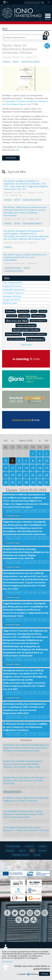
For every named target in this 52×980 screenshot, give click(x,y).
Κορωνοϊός (12, 316)
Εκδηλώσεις (36, 339)
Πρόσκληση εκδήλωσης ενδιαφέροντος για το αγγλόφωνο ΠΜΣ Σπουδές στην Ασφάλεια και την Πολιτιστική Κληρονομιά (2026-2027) (24, 709)
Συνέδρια (25, 316)
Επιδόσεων (34, 974)
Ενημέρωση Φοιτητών (12, 286)
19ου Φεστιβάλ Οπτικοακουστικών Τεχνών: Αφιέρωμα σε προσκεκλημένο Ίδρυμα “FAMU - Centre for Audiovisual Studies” (24, 814)
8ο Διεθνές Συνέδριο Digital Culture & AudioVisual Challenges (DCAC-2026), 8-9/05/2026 (26, 799)
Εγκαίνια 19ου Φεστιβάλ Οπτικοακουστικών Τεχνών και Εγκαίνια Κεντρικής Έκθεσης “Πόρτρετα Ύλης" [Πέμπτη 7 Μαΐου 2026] (23, 764)
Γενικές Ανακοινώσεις (13, 268)
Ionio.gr (37, 855)
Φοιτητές (42, 850)
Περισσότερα (7, 962)
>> (46, 440)
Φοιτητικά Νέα (17, 321)
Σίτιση (35, 311)
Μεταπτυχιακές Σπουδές (27, 330)
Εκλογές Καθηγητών (39, 320)
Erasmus (11, 311)
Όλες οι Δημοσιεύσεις (12, 283)
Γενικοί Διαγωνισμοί (17, 339)
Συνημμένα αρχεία (13, 516)
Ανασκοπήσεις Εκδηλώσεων (35, 334)
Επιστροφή (11, 158)
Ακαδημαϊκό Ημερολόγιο (14, 289)
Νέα (7, 278)
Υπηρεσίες (10, 850)
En (49, 2)
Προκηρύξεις (24, 311)
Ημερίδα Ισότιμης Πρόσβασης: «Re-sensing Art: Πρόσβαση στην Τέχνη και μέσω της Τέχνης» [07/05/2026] (24, 780)
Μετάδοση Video (10, 303)
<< (6, 440)
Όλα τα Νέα (26, 345)
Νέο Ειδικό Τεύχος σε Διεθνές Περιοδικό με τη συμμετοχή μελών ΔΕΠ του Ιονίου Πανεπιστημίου (25, 257)
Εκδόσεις (7, 62)
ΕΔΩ (17, 150)
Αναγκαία (23, 974)
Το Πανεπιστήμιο (13, 846)
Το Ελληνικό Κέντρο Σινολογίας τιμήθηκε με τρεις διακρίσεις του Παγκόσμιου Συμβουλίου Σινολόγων (25, 727)
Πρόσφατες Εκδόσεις (12, 296)
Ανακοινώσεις (14, 334)
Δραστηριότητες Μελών (31, 62)
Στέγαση (43, 311)
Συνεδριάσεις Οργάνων (13, 293)
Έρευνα (16, 62)
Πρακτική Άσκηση (27, 325)
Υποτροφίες (39, 316)
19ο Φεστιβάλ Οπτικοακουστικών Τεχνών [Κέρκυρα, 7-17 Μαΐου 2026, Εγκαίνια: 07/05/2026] (26, 829)
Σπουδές (42, 846)
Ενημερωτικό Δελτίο (12, 300)
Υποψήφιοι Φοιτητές (21, 855)
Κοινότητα (30, 846)
